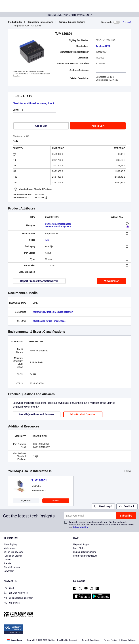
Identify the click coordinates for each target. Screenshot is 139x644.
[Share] (127, 22)
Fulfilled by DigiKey (13, 556)
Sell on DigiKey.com (13, 552)
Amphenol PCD (103, 46)
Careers (7, 560)
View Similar (111, 281)
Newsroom (9, 571)
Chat (9, 589)
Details (56, 501)
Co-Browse (12, 603)
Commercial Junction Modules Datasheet (53, 312)
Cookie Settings (128, 640)
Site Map (8, 563)
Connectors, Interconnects (40, 22)
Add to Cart (98, 126)
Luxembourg (15, 640)
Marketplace (10, 548)
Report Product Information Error (39, 281)
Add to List (41, 126)
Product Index (15, 22)
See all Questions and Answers (37, 414)
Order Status (79, 548)
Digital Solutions (12, 567)
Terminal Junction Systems (72, 22)
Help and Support (82, 544)
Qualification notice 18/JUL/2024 (49, 321)
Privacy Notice (81, 527)
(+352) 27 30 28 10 (16, 593)
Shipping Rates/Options (85, 552)
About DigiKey (11, 544)
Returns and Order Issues (85, 556)
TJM (47, 240)
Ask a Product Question (83, 414)
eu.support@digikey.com (18, 598)
